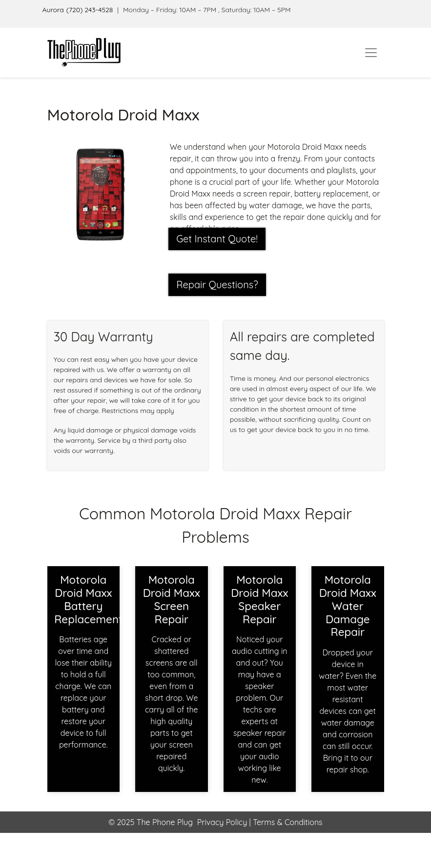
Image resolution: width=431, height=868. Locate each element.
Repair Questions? (217, 285)
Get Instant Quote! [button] (217, 239)
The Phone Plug (165, 822)
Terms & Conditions (287, 822)
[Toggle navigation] (371, 53)
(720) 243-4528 (90, 10)
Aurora (53, 10)
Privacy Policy (222, 822)
